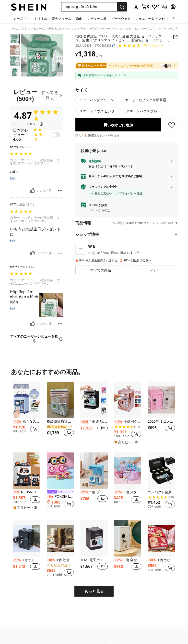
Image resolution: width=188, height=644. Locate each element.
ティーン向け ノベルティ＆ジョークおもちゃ (131, 29)
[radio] (97, 100)
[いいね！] (33, 191)
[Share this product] (175, 37)
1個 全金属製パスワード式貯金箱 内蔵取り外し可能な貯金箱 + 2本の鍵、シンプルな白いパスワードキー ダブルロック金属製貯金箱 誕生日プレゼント (128, 560)
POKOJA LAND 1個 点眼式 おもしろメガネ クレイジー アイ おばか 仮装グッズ (60, 497)
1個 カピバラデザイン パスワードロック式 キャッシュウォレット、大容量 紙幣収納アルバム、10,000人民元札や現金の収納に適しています (161, 560)
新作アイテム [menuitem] (62, 19)
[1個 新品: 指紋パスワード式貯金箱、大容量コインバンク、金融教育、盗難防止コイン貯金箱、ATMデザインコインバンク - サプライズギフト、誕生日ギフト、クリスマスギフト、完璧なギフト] (94, 400)
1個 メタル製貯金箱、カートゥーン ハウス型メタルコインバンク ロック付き (128, 492)
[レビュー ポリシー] (29, 124)
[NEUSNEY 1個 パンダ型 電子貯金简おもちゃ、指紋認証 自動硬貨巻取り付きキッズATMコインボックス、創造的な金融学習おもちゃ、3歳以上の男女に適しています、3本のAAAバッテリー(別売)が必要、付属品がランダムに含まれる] (27, 471)
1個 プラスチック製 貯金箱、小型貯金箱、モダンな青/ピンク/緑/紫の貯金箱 (94, 492)
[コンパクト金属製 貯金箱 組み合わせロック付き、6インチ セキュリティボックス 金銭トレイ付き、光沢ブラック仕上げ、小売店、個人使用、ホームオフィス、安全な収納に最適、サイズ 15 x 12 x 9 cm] (161, 471)
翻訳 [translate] (13, 178)
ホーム (14, 29)
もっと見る (94, 591)
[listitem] (27, 412)
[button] (89, 7)
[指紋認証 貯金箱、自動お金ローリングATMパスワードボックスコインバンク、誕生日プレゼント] (60, 400)
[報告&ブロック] (60, 191)
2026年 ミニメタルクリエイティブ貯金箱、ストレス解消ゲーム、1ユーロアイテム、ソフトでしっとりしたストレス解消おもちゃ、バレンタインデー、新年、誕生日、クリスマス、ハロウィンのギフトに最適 (161, 422)
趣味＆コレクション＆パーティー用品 (73, 29)
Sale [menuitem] (79, 19)
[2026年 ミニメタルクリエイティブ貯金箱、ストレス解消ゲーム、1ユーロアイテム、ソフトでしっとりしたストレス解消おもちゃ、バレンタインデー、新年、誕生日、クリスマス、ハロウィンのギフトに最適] (161, 400)
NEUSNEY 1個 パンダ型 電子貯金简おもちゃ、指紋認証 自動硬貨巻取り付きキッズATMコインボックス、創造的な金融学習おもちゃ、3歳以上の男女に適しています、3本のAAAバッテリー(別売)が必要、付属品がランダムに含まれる (27, 492)
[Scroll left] (168, 18)
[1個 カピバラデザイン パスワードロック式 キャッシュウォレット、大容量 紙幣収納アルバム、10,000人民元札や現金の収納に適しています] (161, 538)
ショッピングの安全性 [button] (103, 190)
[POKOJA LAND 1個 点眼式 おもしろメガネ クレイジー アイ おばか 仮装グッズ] (60, 471)
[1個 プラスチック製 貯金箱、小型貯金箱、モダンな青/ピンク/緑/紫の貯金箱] (94, 471)
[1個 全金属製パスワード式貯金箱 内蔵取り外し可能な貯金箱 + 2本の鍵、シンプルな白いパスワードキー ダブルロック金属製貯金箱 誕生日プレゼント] (128, 538)
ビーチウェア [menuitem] (121, 19)
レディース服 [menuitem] (97, 19)
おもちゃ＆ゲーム (33, 29)
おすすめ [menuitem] (41, 19)
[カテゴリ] (22, 18)
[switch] (56, 135)
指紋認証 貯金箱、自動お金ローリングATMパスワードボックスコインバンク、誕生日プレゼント (60, 422)
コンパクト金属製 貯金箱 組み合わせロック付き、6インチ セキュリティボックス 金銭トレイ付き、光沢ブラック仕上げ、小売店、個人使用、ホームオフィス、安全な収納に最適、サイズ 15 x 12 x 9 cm (161, 492)
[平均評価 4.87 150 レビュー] (140, 46)
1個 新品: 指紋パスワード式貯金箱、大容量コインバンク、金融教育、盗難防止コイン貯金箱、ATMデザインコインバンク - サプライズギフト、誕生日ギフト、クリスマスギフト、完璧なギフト (94, 422)
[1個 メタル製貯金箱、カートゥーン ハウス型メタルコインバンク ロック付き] (128, 471)
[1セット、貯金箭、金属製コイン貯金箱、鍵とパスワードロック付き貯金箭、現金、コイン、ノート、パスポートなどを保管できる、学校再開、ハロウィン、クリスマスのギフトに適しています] (27, 538)
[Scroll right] (174, 18)
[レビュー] (36, 95)
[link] (145, 7)
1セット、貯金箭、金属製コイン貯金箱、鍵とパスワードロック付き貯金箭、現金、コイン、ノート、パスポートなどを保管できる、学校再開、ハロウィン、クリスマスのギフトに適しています (27, 560)
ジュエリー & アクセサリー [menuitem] (155, 19)
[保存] (172, 128)
